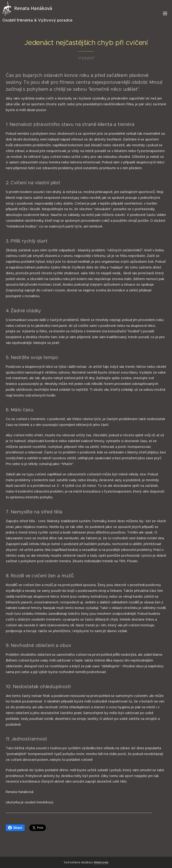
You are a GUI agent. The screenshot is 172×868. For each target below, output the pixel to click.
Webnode (101, 862)
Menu (165, 13)
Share (15, 828)
